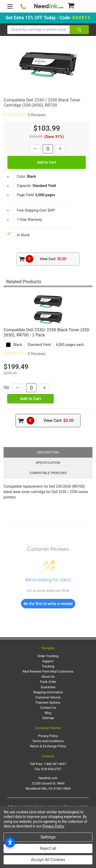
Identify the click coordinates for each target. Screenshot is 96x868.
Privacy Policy (48, 736)
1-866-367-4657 (55, 764)
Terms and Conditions (48, 741)
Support (48, 661)
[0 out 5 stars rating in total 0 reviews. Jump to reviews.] (25, 115)
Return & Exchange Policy (48, 746)
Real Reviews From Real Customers (48, 671)
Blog (48, 713)
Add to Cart (30, 399)
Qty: (7, 388)
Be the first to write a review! (48, 604)
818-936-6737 (51, 769)
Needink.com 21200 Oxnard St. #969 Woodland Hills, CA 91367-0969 (48, 783)
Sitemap (48, 718)
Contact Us (48, 708)
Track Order (48, 682)
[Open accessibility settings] (10, 842)
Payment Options (48, 702)
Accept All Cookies (48, 860)
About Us (48, 677)
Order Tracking (48, 656)
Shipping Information (48, 692)
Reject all (48, 848)
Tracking (48, 666)
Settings (48, 837)
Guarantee (48, 687)
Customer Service (48, 697)
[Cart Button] (78, 5)
